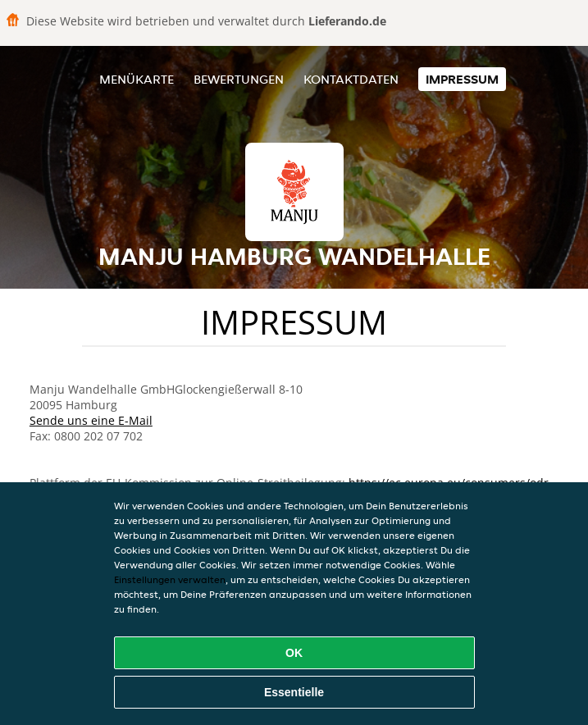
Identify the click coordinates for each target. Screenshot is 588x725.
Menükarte (137, 79)
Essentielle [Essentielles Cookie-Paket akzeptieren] (294, 692)
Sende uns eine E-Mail (91, 420)
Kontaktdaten (351, 79)
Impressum (462, 79)
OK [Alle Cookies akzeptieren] (294, 653)
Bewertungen (239, 79)
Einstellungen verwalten (170, 579)
